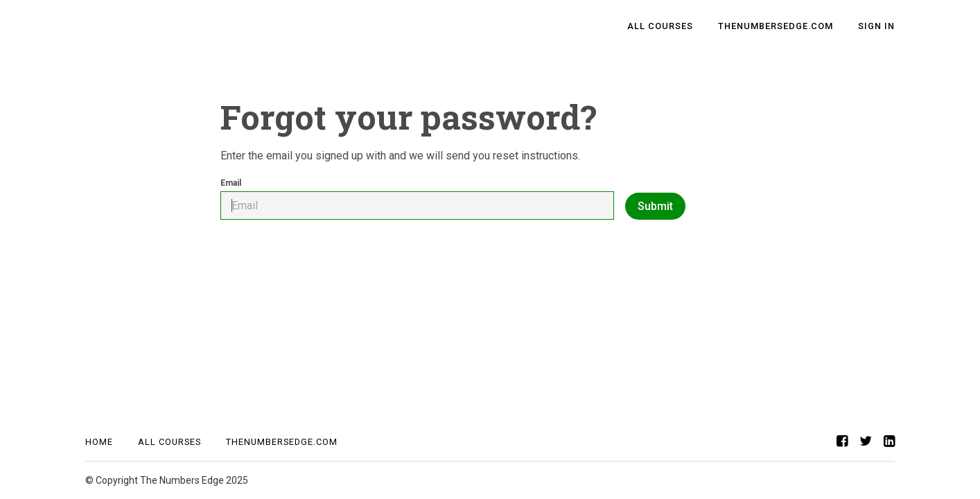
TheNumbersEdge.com (776, 26)
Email (417, 199)
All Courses (660, 26)
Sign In (876, 26)
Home (99, 442)
